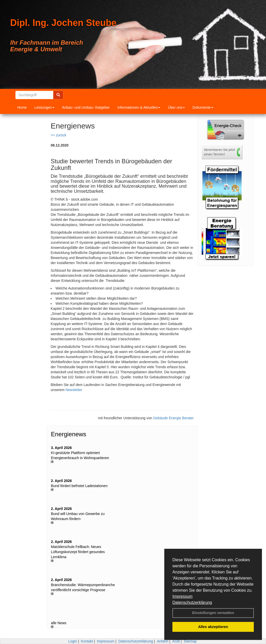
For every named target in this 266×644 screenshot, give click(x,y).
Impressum (182, 596)
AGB (176, 641)
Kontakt (87, 641)
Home (22, 107)
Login (72, 641)
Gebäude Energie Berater (173, 418)
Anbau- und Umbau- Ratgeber (86, 107)
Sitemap (190, 641)
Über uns (176, 107)
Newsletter (74, 390)
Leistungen (44, 107)
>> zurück (58, 135)
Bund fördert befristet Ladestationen (79, 486)
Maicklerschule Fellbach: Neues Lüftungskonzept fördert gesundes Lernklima (78, 552)
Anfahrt (163, 641)
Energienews (69, 434)
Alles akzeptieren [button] (213, 627)
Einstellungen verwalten (213, 613)
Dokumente (203, 107)
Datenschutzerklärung (192, 602)
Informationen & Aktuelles (139, 107)
